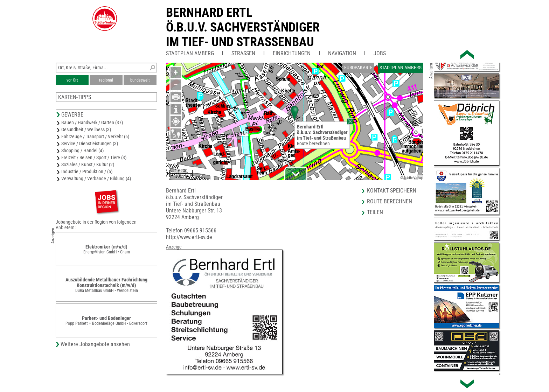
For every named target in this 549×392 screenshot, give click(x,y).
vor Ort (72, 80)
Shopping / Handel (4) (82, 150)
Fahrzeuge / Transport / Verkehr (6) (95, 136)
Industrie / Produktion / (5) (87, 171)
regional (106, 80)
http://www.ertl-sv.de (189, 237)
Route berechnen (313, 143)
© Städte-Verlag (411, 178)
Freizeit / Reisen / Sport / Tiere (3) (94, 157)
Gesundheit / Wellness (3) (86, 129)
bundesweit (140, 80)
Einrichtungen (292, 53)
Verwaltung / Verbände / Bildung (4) (96, 178)
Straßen (243, 53)
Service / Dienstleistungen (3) (90, 143)
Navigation (342, 53)
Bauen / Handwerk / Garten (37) (92, 122)
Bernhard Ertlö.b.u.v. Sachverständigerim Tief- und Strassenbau (243, 27)
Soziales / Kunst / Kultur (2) (88, 164)
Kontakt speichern (392, 191)
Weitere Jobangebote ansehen (95, 344)
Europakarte (358, 68)
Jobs (380, 53)
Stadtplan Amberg (190, 53)
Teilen (375, 212)
